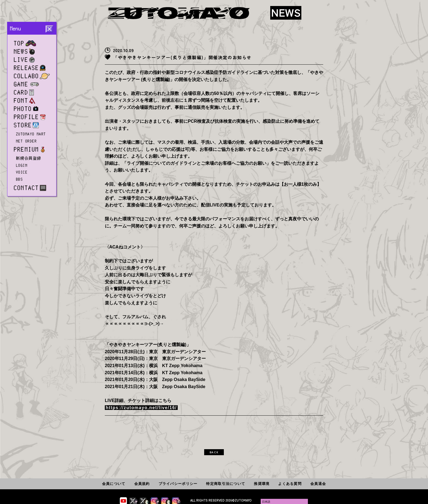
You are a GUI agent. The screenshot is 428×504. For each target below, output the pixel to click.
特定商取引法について (226, 484)
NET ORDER (26, 141)
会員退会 (318, 484)
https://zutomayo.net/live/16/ (141, 408)
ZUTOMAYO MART (31, 134)
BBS (20, 179)
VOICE (22, 172)
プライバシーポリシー (178, 484)
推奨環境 (262, 484)
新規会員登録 (29, 158)
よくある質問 (290, 484)
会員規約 (142, 484)
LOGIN (22, 165)
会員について (114, 484)
